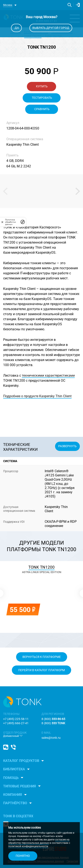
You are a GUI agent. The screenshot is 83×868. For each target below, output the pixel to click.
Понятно (23, 856)
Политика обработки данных (10, 222)
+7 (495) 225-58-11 (16, 719)
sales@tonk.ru (51, 738)
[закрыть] (2, 222)
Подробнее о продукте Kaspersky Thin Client (37, 396)
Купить (41, 86)
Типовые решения (20, 786)
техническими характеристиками (48, 375)
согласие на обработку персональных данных (39, 841)
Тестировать (42, 98)
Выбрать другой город (51, 28)
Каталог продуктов (21, 761)
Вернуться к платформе (42, 657)
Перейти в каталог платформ (41, 670)
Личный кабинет (78, 5)
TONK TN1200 (41, 567)
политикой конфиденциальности (28, 846)
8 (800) (53, 719)
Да (16, 28)
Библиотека (14, 769)
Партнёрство (15, 803)
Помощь (11, 778)
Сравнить (42, 109)
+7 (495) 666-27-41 (16, 723)
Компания (13, 795)
